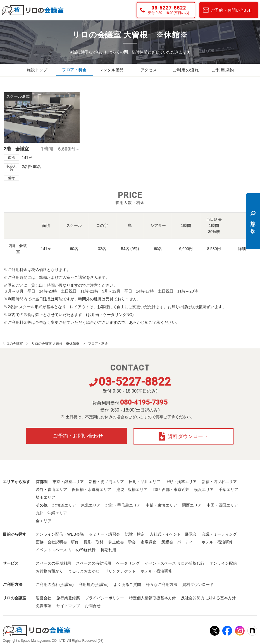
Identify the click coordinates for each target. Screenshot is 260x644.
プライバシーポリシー (104, 597)
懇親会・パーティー (179, 541)
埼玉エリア (46, 496)
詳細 (242, 249)
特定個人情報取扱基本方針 (152, 597)
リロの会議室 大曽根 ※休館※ (55, 344)
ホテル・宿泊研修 (217, 541)
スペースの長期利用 (53, 562)
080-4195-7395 (144, 402)
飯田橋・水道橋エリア (92, 488)
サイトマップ (68, 605)
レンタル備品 (111, 70)
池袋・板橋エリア (132, 488)
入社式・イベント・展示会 (173, 533)
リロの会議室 (13, 344)
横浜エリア (204, 488)
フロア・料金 (74, 70)
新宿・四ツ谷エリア (219, 481)
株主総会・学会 (122, 541)
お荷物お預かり (49, 570)
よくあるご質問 (127, 583)
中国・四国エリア (222, 504)
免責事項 (44, 605)
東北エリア (91, 504)
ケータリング (128, 562)
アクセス (149, 70)
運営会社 (44, 597)
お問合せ (93, 605)
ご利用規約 (223, 70)
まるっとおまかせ (84, 570)
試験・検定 (135, 533)
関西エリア (192, 504)
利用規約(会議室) (94, 583)
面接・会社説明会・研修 (57, 541)
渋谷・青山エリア (51, 488)
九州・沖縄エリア (51, 512)
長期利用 (108, 549)
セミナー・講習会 (104, 533)
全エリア (44, 520)
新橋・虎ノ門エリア (106, 481)
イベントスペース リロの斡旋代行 (66, 549)
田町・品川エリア (145, 481)
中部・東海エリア (161, 504)
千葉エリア (228, 488)
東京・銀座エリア (68, 481)
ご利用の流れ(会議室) (55, 583)
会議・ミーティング (219, 533)
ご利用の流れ (186, 70)
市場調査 (149, 541)
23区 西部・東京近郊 (171, 488)
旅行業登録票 (68, 597)
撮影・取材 (94, 541)
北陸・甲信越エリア (123, 504)
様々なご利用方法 (162, 583)
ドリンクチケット (120, 570)
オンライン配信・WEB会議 (60, 533)
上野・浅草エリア (181, 481)
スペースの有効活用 (94, 562)
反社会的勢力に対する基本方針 (208, 597)
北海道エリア (64, 504)
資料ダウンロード (184, 435)
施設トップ (37, 70)
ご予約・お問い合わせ (232, 10)
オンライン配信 (223, 562)
